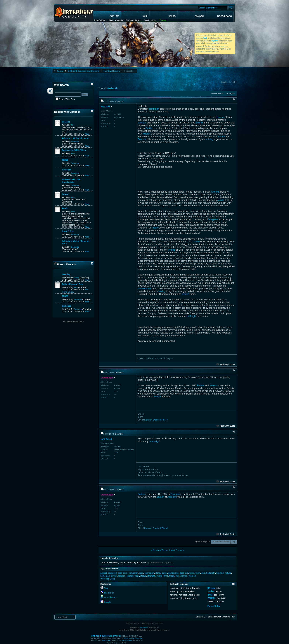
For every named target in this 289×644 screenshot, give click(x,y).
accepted (113, 573)
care (141, 573)
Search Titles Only (65, 99)
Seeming (66, 274)
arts (120, 573)
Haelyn (155, 228)
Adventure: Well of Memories (76, 138)
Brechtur (142, 139)
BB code (211, 588)
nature (228, 573)
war (177, 576)
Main (87, 134)
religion (146, 134)
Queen (161, 497)
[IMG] (210, 595)
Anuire (221, 136)
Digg (106, 588)
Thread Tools (216, 94)
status (143, 576)
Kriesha (215, 192)
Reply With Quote (226, 365)
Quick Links (149, 20)
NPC (103, 576)
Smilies (211, 591)
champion (149, 573)
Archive (226, 617)
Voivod (65, 194)
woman (184, 576)
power (114, 576)
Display (229, 94)
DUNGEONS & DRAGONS (111, 636)
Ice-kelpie (67, 170)
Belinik (199, 123)
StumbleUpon (111, 597)
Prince (172, 250)
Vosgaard (213, 219)
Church (196, 241)
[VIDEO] (211, 598)
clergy (158, 573)
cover (221, 200)
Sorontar (75, 142)
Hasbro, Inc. (107, 640)
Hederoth (112, 88)
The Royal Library (112, 71)
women (192, 576)
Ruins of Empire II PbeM (156, 420)
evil (187, 573)
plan (108, 576)
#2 (234, 370)
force (192, 573)
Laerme (221, 117)
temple (157, 396)
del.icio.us (109, 593)
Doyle (77, 278)
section (130, 576)
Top (234, 542)
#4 (234, 487)
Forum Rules (214, 606)
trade (172, 576)
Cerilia (149, 128)
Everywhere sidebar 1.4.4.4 (73, 321)
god (203, 573)
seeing (162, 291)
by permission (127, 640)
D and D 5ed (68, 231)
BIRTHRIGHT (96, 636)
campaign (154, 109)
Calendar (119, 20)
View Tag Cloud (108, 579)
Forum (60, 71)
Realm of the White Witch (74, 150)
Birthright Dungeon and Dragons (83, 71)
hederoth (211, 573)
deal (182, 573)
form (198, 573)
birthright (192, 316)
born (125, 573)
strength (142, 123)
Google (107, 602)
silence (185, 294)
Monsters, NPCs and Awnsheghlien (71, 181)
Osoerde (175, 494)
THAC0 (65, 160)
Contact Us (201, 617)
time (166, 576)
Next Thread (177, 550)
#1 (234, 99)
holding (209, 139)
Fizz (73, 125)
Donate (163, 20)
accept (104, 573)
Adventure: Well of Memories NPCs (76, 242)
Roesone (66, 122)
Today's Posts (100, 20)
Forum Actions (132, 20)
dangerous (173, 573)
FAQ (111, 20)
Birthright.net (214, 617)
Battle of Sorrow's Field (73, 284)
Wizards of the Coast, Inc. (133, 638)
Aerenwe (172, 497)
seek (137, 576)
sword (160, 576)
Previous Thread (161, 550)
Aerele (65, 208)
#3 (234, 432)
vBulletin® (144, 628)
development (145, 288)
